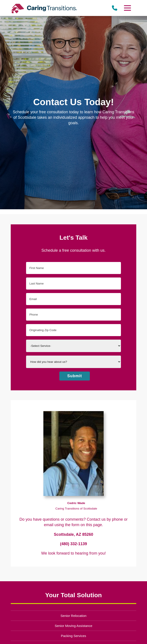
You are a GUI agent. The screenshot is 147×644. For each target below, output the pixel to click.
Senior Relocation (73, 616)
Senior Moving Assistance (74, 626)
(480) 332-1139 (73, 544)
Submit (75, 376)
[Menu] (127, 8)
